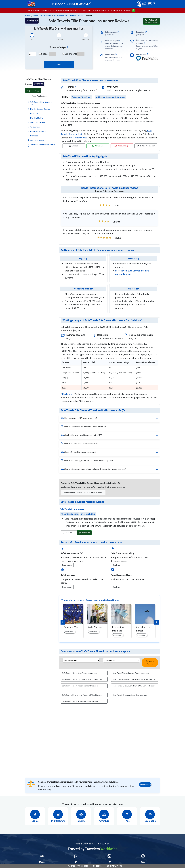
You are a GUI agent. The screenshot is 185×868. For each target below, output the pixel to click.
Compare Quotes (36, 140)
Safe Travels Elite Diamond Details (68, 16)
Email (97, 866)
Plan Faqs (33, 136)
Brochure (33, 113)
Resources (116, 10)
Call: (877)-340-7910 (78, 866)
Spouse (45, 54)
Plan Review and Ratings (39, 109)
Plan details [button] (69, 533)
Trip (78, 10)
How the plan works (37, 131)
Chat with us (114, 866)
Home (29, 10)
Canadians (57, 10)
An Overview (34, 127)
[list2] (121, 660)
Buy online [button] (84, 533)
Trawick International (41, 10)
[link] (59, 64)
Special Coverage (100, 10)
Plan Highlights (35, 118)
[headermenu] (31, 3)
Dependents (71, 54)
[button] (63, 622)
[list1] (81, 660)
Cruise (86, 10)
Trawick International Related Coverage (41, 146)
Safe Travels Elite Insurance (72, 509)
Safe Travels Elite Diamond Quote (40, 103)
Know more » (70, 632)
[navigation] (79, 138)
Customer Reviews (36, 122)
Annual (69, 10)
